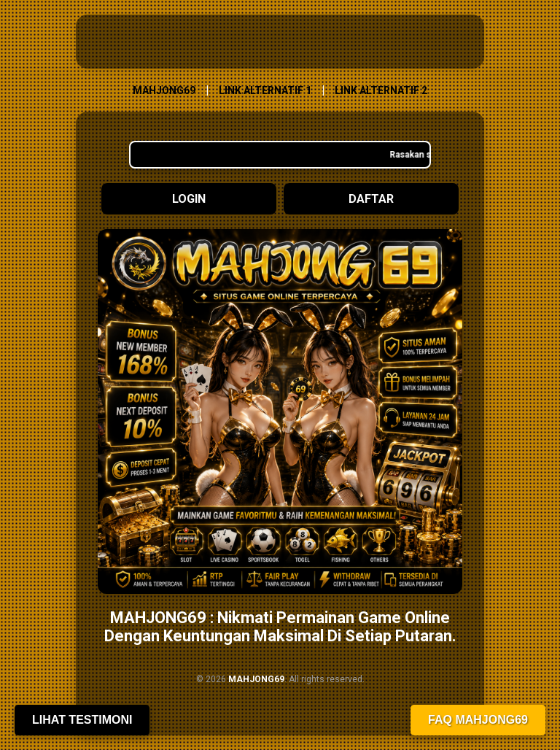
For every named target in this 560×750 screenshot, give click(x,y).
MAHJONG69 (164, 90)
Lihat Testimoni (82, 720)
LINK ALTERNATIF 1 (265, 90)
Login (189, 199)
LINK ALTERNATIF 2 (381, 90)
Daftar (371, 199)
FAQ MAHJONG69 (478, 720)
